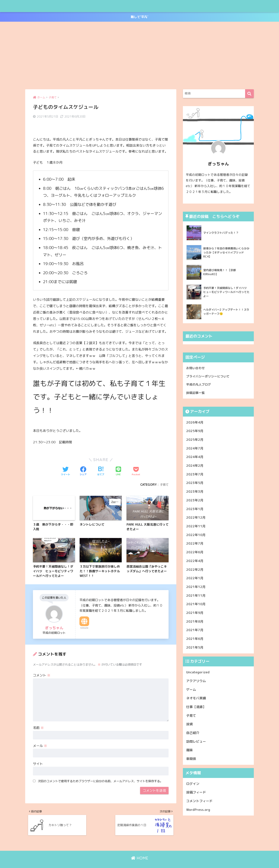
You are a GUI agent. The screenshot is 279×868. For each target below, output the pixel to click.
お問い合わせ (196, 368)
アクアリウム (196, 683)
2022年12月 (196, 519)
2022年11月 (196, 528)
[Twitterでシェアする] (65, 462)
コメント (42, 667)
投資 (189, 726)
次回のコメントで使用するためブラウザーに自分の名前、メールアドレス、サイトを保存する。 (100, 773)
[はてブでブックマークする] (101, 462)
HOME (140, 852)
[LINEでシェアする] (118, 462)
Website (84, 620)
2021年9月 (195, 615)
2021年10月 (196, 606)
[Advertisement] (139, 56)
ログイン (193, 786)
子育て (164, 475)
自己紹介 (193, 735)
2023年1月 (195, 511)
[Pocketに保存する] (136, 462)
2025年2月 (195, 441)
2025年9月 (195, 433)
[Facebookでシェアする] (83, 462)
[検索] (249, 94)
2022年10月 (196, 537)
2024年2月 (195, 467)
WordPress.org (198, 812)
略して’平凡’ (140, 17)
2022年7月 (195, 545)
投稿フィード (196, 794)
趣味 (189, 752)
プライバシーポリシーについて (209, 377)
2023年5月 (195, 485)
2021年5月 (195, 649)
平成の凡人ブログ (45, 6)
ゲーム (191, 691)
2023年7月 (195, 476)
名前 (38, 720)
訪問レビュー (196, 743)
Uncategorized (198, 674)
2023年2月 (195, 502)
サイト (38, 756)
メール (40, 738)
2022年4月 (195, 563)
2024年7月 (195, 450)
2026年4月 (195, 424)
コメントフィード (199, 803)
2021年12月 (196, 589)
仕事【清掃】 (196, 709)
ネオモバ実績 (196, 700)
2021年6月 (195, 641)
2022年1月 (195, 580)
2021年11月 (196, 597)
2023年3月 (195, 493)
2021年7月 (195, 632)
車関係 (191, 761)
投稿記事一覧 (196, 394)
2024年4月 (195, 459)
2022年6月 (195, 554)
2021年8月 (195, 623)
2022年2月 (195, 571)
